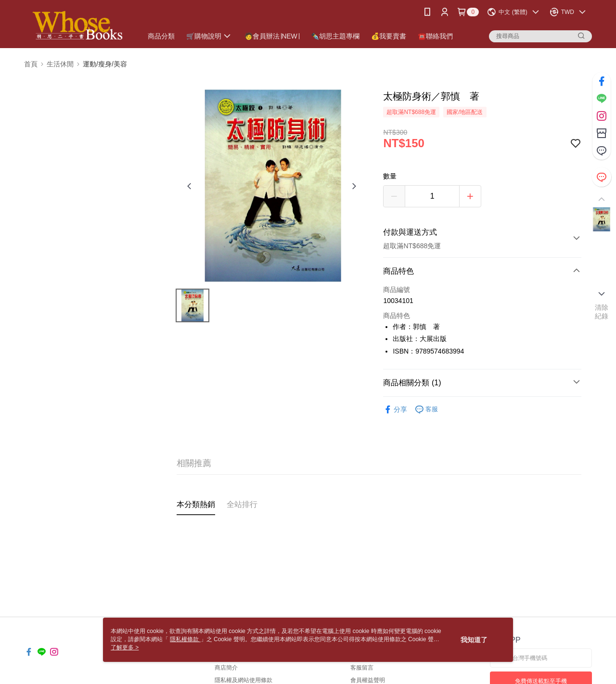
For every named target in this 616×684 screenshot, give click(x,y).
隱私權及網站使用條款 (244, 680)
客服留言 (362, 668)
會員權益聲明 (368, 680)
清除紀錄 (602, 312)
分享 (395, 410)
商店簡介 (226, 668)
